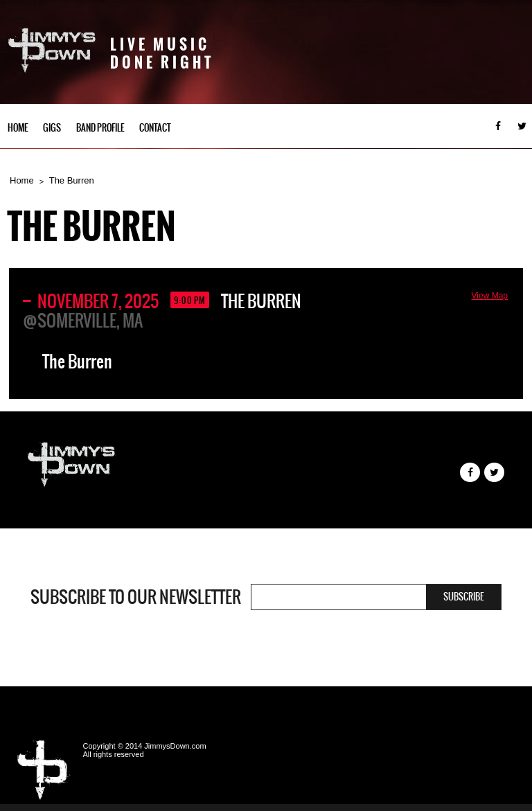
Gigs (52, 128)
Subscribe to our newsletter (136, 597)
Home (18, 128)
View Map (490, 296)
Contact (155, 128)
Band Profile (100, 128)
